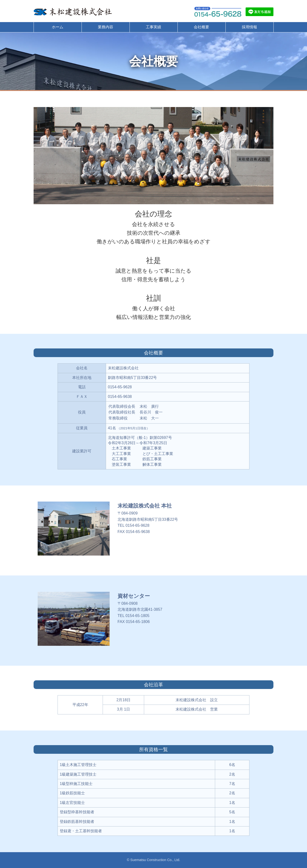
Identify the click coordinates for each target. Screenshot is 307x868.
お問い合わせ (218, 12)
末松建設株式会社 (73, 12)
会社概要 (201, 27)
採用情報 (249, 27)
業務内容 (106, 27)
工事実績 (153, 27)
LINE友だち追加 (260, 12)
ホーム (58, 27)
